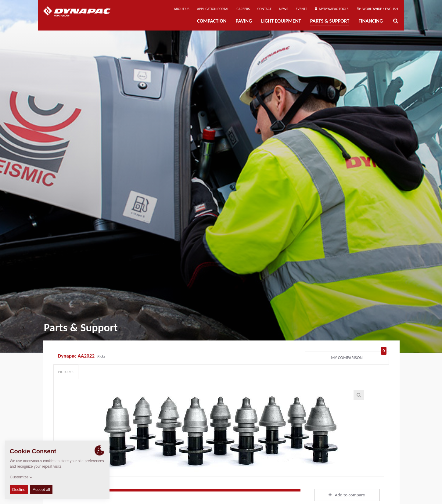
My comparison (359, 356)
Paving (244, 21)
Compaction (212, 21)
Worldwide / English (377, 9)
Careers (243, 9)
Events (302, 9)
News (284, 9)
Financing (371, 21)
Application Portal (213, 9)
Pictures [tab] (66, 372)
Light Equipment (281, 21)
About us (182, 9)
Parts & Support (330, 21)
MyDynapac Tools (332, 9)
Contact (264, 9)
